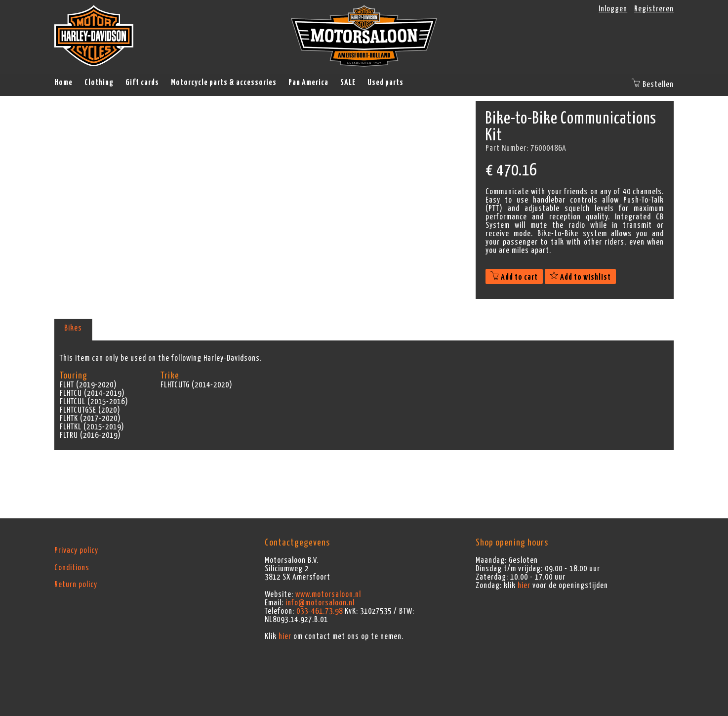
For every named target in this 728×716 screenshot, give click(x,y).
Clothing (99, 83)
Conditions (72, 568)
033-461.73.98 (320, 611)
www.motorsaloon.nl (328, 594)
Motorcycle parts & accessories (224, 83)
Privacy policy (76, 550)
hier (285, 636)
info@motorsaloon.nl (320, 603)
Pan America (308, 83)
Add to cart (514, 277)
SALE (348, 83)
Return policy (76, 585)
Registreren (654, 9)
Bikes (73, 328)
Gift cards (142, 83)
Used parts (385, 83)
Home (63, 83)
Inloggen (613, 9)
